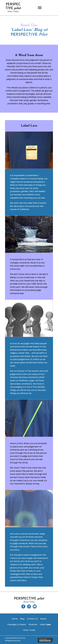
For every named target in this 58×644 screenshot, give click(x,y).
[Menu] (40, 8)
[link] (15, 619)
